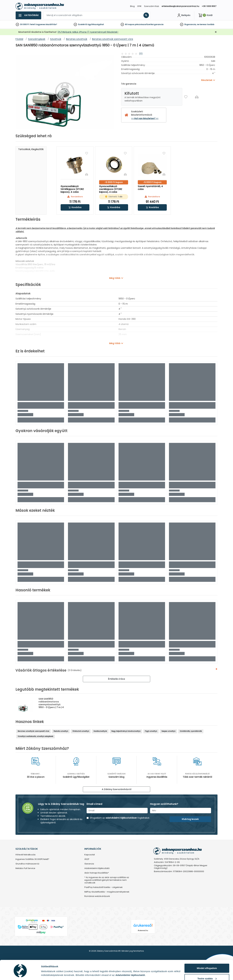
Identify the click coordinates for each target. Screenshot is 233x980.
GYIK (139, 6)
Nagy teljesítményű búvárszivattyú (126, 731)
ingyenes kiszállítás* (47, 24)
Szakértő (83, 24)
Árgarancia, (190, 24)
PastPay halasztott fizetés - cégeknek (104, 887)
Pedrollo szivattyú (61, 731)
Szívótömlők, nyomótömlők (191, 731)
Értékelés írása (116, 679)
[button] (75, 207)
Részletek (47, 973)
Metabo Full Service (25, 868)
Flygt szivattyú (151, 731)
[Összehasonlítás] (197, 97)
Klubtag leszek (190, 819)
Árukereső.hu (143, 930)
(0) (141, 54)
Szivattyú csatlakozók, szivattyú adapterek (35, 736)
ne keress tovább (206, 24)
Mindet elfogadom (207, 957)
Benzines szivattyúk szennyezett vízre (33, 731)
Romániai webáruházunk (97, 896)
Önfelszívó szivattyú (81, 731)
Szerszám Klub (152, 6)
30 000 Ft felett (28, 24)
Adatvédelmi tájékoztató (97, 868)
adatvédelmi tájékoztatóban (121, 818)
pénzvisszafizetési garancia (149, 24)
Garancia (89, 864)
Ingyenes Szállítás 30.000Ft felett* (32, 859)
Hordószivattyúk (100, 731)
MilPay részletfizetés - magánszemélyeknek (107, 892)
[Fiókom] (184, 15)
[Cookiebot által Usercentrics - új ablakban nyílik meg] (20, 974)
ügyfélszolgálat (96, 24)
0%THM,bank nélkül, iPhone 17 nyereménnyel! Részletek (87, 32)
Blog (132, 6)
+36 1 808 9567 (209, 6)
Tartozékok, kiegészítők (31, 149)
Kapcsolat (90, 855)
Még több (115, 278)
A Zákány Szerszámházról (117, 789)
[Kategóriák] (28, 15)
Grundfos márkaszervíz (27, 864)
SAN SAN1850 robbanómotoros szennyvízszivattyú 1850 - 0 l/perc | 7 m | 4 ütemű (51, 704)
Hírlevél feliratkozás (26, 855)
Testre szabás (207, 968)
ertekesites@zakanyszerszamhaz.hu (180, 6)
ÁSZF (87, 859)
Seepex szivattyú (168, 731)
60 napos (130, 24)
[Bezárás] (216, 32)
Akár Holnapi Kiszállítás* (97, 873)
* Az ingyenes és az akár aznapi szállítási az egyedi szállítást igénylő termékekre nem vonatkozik (107, 880)
